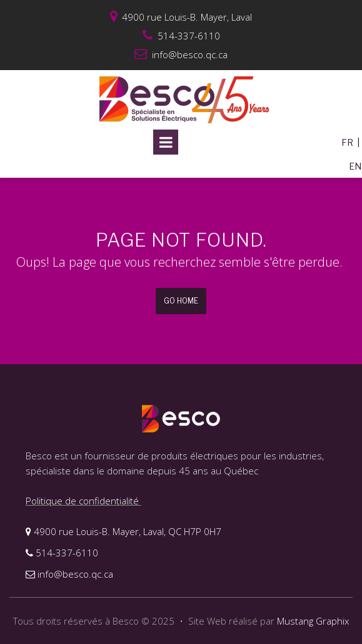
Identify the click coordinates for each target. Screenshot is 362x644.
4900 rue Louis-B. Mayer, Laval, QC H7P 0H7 (123, 531)
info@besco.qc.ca (181, 54)
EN (355, 166)
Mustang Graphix (313, 621)
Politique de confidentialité (83, 501)
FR (347, 142)
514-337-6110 (62, 553)
